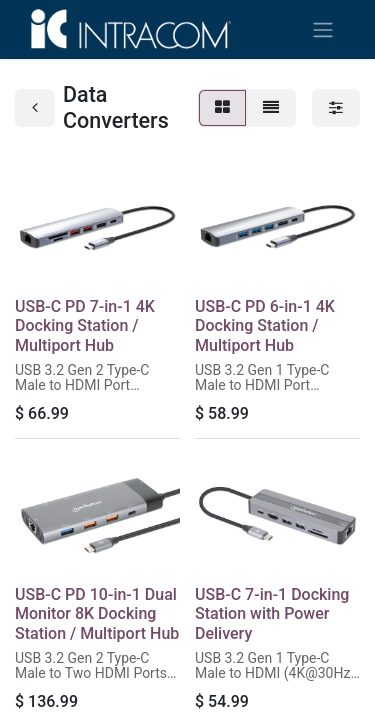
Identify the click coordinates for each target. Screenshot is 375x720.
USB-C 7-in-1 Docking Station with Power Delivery (272, 613)
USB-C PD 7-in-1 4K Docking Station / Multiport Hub (85, 325)
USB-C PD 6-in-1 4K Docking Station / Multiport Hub (265, 325)
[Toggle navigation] (323, 29)
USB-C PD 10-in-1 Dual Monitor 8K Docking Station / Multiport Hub (97, 613)
